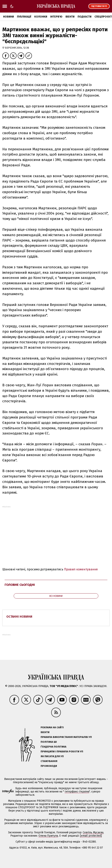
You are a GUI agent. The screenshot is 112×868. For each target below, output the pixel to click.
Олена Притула (48, 836)
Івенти (70, 17)
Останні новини (19, 617)
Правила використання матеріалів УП (66, 737)
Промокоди (49, 766)
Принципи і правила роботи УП (62, 751)
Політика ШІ (49, 742)
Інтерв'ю (56, 17)
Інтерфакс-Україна (77, 792)
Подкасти (84, 17)
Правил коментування (81, 569)
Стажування (49, 761)
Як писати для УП (52, 756)
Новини (8, 17)
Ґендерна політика (53, 747)
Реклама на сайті (52, 727)
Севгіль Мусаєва (93, 832)
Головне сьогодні (20, 585)
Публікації (24, 17)
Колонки (41, 17)
